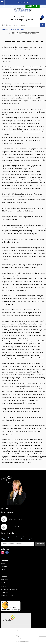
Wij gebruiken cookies (23, 636)
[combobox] (21, 25)
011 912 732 (18, 17)
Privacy (4, 563)
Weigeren (43, 6)
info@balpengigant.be (23, 19)
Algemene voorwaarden (23, 630)
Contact (4, 570)
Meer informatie (20, 6)
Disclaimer (23, 639)
